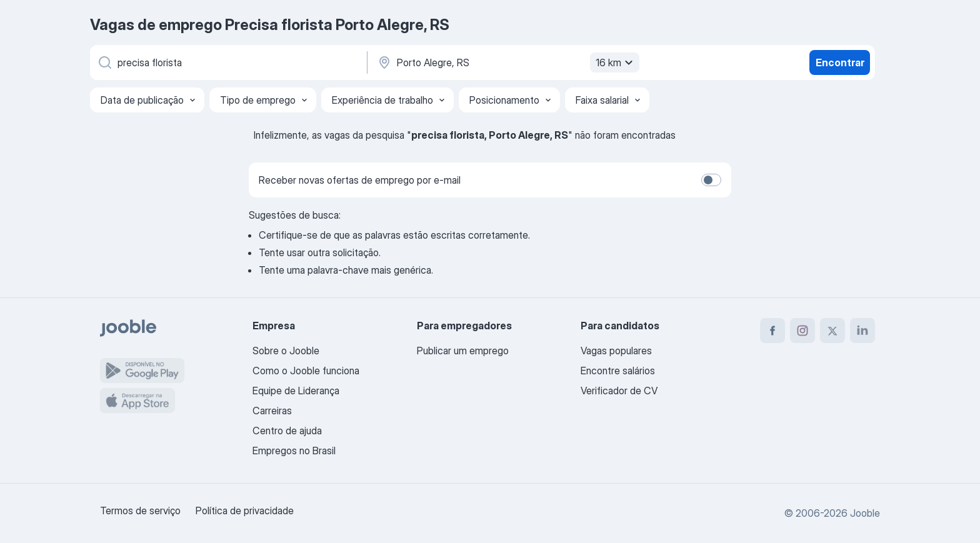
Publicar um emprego (463, 351)
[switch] (711, 180)
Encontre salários (618, 371)
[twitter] (832, 331)
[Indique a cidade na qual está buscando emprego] (507, 62)
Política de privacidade (245, 511)
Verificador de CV (619, 391)
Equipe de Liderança (296, 391)
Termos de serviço (140, 511)
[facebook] (772, 331)
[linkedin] (862, 331)
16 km (616, 62)
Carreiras (272, 411)
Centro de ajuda (287, 431)
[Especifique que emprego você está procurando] (227, 62)
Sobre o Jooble (286, 351)
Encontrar (840, 62)
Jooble (865, 513)
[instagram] (802, 331)
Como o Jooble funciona (306, 371)
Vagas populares (616, 351)
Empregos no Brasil (294, 451)
